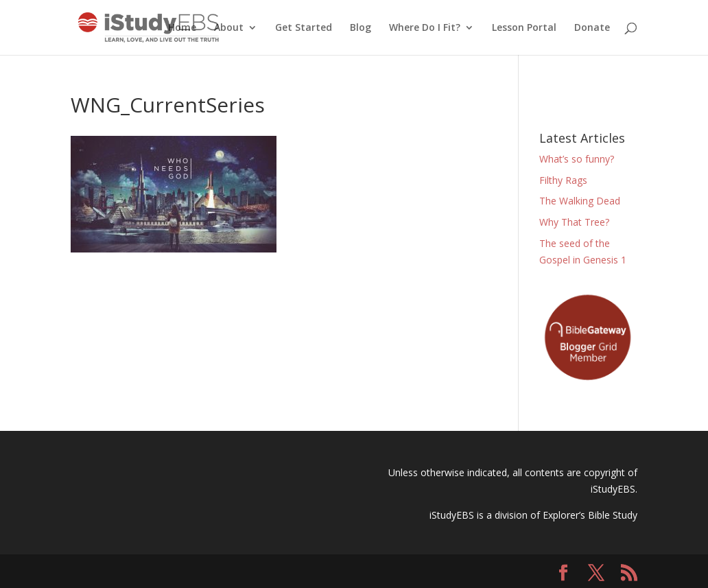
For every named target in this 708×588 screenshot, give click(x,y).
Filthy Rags (563, 180)
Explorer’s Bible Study (590, 515)
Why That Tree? (574, 222)
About (229, 28)
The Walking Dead (580, 201)
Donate (592, 28)
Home (182, 28)
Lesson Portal (524, 28)
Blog (361, 28)
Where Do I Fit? (425, 28)
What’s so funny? (577, 159)
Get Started (304, 28)
